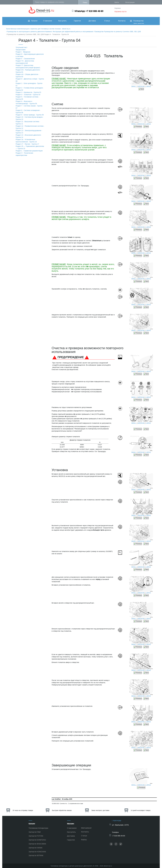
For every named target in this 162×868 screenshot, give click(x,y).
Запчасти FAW (35, 832)
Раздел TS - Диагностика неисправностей (25, 62)
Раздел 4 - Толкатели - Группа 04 (28, 95)
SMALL (134, 87)
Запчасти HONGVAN (37, 852)
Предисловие (21, 50)
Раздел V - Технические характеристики (24, 154)
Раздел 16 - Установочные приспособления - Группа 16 (26, 141)
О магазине (48, 21)
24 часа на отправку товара (23, 810)
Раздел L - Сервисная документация (29, 151)
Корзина (118, 8)
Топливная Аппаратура (38, 828)
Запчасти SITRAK (36, 855)
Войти (117, 2)
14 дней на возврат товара (141, 810)
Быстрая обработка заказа (62, 810)
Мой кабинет (86, 828)
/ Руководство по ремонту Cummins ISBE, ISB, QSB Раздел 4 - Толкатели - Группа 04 (38, 34)
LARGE (148, 87)
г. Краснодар (117, 821)
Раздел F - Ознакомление (25, 59)
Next (141, 89)
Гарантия (77, 21)
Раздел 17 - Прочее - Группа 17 (27, 144)
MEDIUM (141, 87)
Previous (138, 127)
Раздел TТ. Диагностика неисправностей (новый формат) (28, 67)
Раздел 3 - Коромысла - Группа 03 (28, 92)
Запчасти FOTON (36, 836)
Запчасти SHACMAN (37, 844)
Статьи (107, 21)
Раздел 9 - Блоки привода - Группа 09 (30, 115)
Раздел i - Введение (23, 52)
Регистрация (130, 2)
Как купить (62, 21)
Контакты (122, 21)
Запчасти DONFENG (37, 840)
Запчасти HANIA (35, 848)
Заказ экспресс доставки (100, 810)
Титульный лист (21, 47)
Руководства (137, 22)
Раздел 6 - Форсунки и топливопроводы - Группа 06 (26, 102)
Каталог (33, 21)
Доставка (92, 21)
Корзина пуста (120, 12)
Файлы (84, 840)
